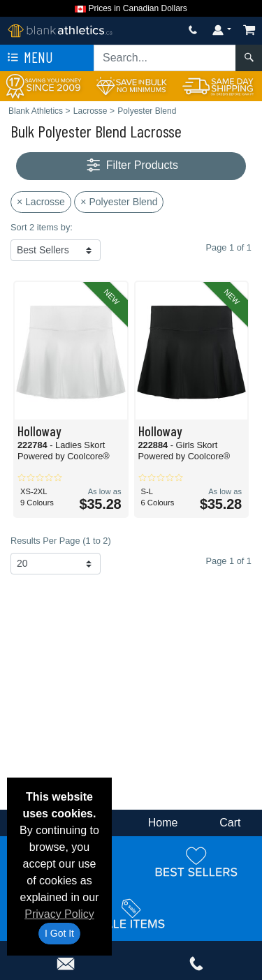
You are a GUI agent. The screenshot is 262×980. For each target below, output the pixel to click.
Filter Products (131, 166)
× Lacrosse (41, 202)
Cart (230, 823)
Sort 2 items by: (42, 227)
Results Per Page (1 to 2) (61, 541)
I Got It (59, 933)
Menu (29, 58)
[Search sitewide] (165, 58)
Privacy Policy (59, 914)
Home (163, 823)
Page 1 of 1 (229, 561)
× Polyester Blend (119, 202)
